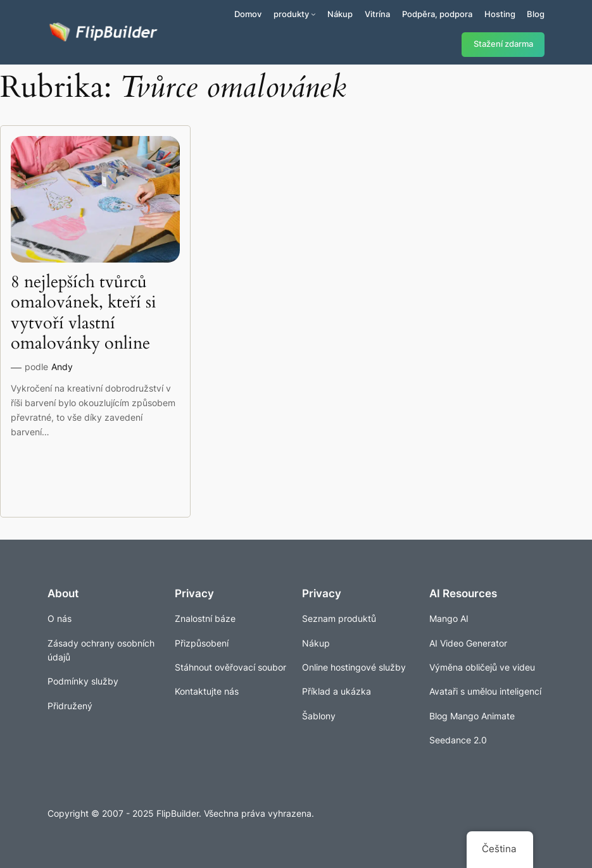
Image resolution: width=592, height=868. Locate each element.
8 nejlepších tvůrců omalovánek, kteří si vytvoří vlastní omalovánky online (84, 313)
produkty (291, 14)
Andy (62, 367)
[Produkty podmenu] (313, 14)
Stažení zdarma (503, 44)
